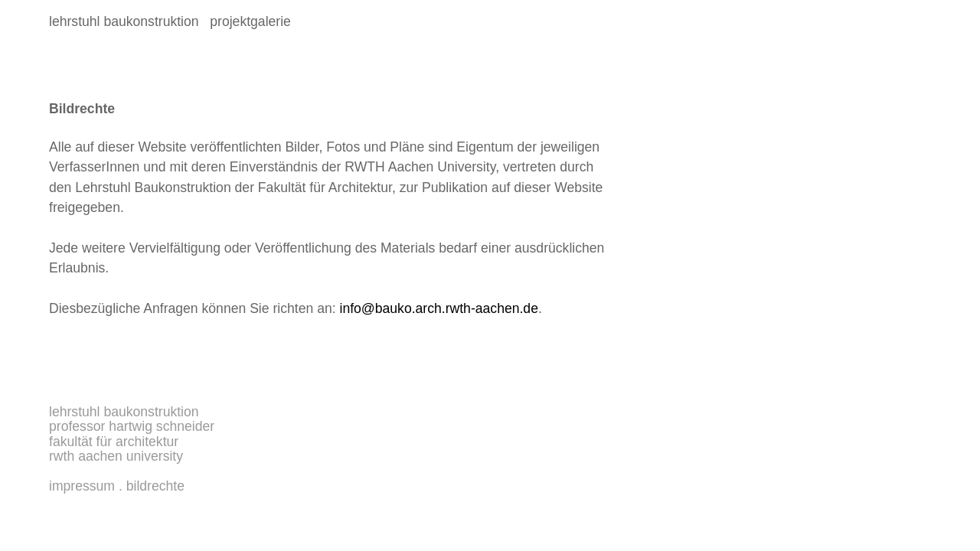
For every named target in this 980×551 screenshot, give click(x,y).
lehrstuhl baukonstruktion (124, 21)
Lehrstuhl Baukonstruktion (124, 412)
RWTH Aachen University (116, 456)
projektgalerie (247, 21)
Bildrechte (155, 486)
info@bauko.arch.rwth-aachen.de (439, 308)
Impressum (82, 486)
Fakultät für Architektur (114, 442)
